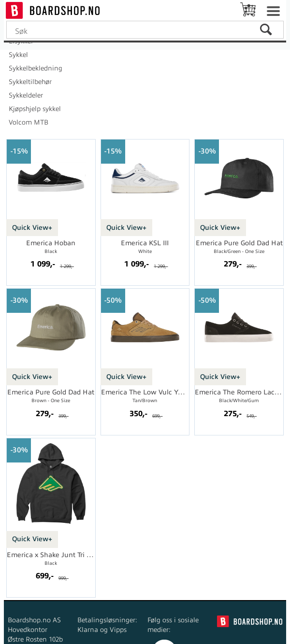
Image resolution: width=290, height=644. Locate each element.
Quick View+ (32, 228)
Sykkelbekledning (36, 68)
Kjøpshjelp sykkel (35, 109)
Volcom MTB (29, 122)
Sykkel (18, 55)
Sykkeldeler (26, 95)
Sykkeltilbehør (30, 82)
